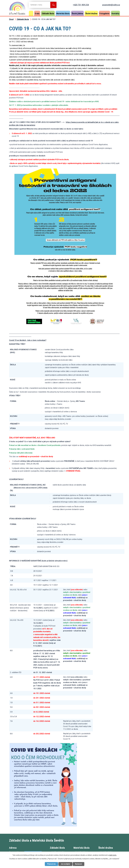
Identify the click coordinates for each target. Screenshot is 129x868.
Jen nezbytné (65, 864)
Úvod (31, 13)
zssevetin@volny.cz (111, 5)
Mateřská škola (63, 13)
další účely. (113, 855)
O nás (37, 13)
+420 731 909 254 (81, 5)
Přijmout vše (51, 864)
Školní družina (91, 13)
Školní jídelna (77, 13)
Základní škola (48, 13)
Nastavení (79, 864)
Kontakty (115, 13)
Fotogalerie (104, 13)
